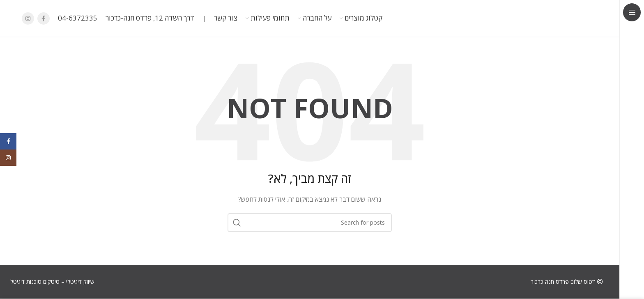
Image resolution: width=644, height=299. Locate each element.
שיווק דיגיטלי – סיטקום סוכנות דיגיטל (52, 282)
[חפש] (310, 223)
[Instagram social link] (28, 18)
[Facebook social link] (44, 18)
